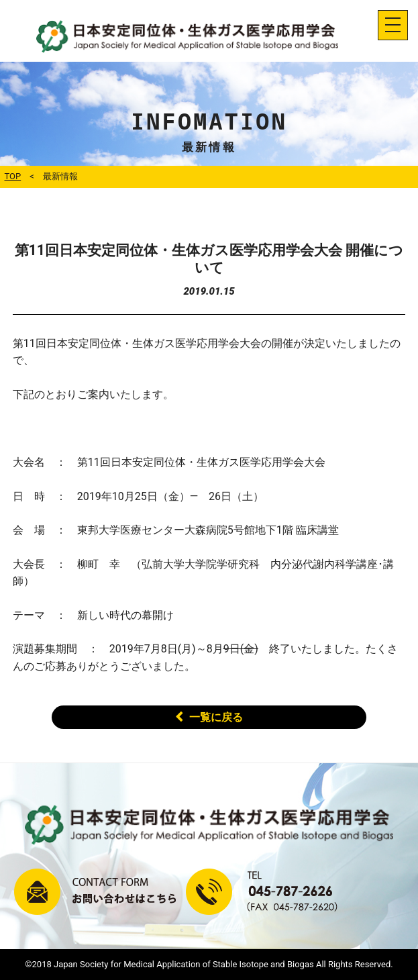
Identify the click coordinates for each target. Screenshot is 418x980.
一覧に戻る (216, 717)
